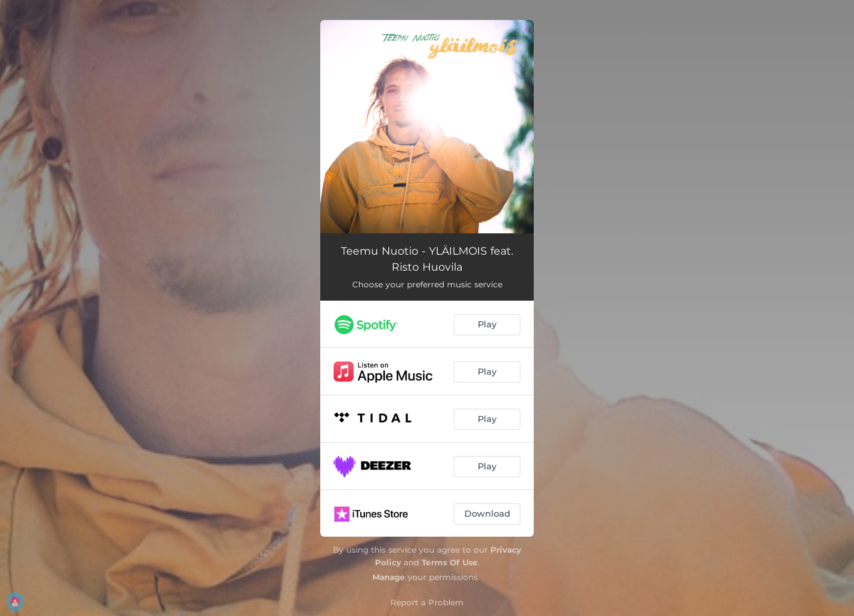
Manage (389, 577)
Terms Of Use (450, 562)
